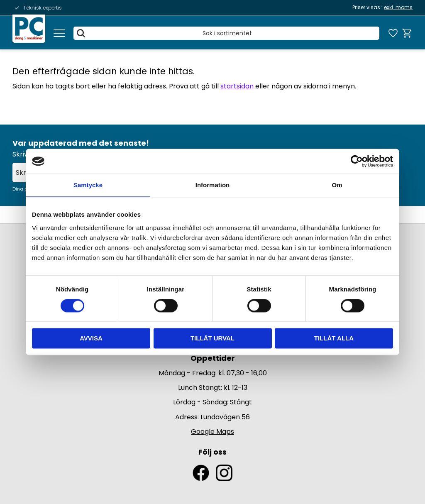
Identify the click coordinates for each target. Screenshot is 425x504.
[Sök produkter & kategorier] (227, 33)
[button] (59, 33)
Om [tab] (337, 185)
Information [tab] (213, 185)
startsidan (237, 86)
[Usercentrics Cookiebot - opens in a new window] (357, 161)
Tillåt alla (334, 339)
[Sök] (81, 33)
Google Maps (212, 432)
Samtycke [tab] (88, 185)
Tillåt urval (212, 339)
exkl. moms (398, 7)
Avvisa (91, 339)
